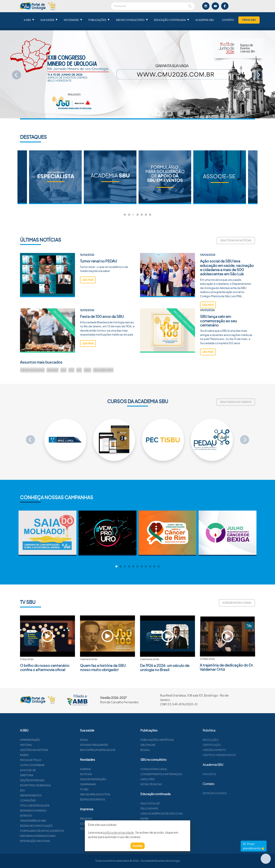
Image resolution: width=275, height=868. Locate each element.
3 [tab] (133, 215)
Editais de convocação (56, 826)
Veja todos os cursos (236, 402)
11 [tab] (159, 567)
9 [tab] (150, 567)
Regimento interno (53, 811)
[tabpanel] (165, 177)
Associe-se (47, 770)
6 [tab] (146, 215)
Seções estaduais (52, 780)
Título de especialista (54, 806)
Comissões (47, 800)
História (45, 745)
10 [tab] (154, 567)
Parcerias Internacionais (57, 836)
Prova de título (50, 760)
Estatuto (46, 816)
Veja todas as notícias (236, 240)
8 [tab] (146, 567)
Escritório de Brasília (55, 785)
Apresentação (50, 740)
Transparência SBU (53, 821)
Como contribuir (52, 765)
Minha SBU (249, 20)
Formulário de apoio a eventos (62, 831)
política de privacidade (118, 832)
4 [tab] (137, 215)
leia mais (88, 299)
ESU (42, 790)
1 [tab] (125, 215)
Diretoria (46, 775)
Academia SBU (205, 20)
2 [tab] (129, 215)
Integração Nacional (55, 841)
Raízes (44, 755)
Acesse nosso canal (237, 603)
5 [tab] (142, 215)
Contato (228, 20)
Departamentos (50, 795)
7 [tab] (150, 215)
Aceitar (138, 846)
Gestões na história (54, 750)
